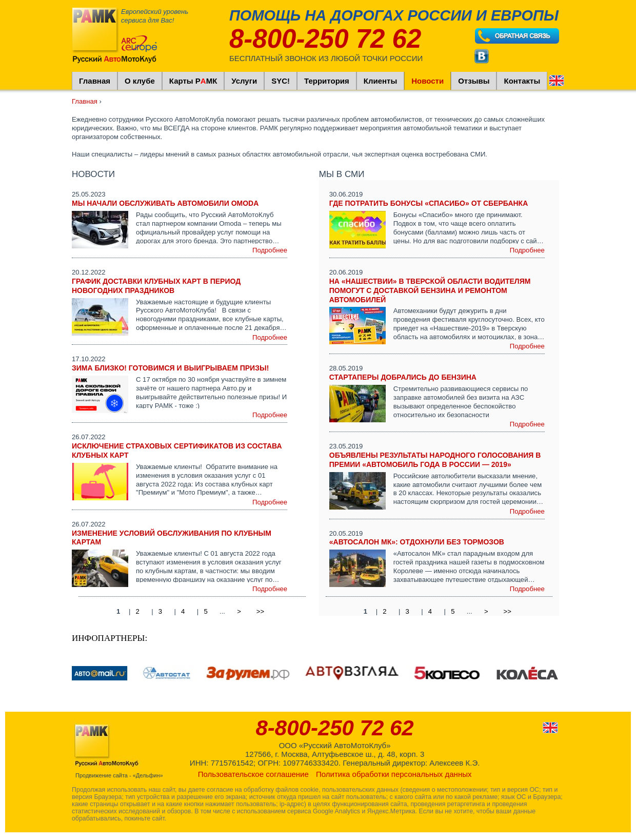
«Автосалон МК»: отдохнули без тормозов (417, 542)
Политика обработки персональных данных (394, 774)
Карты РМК (193, 81)
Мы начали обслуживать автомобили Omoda (165, 203)
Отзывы (474, 81)
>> (260, 611)
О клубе (140, 81)
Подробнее (270, 250)
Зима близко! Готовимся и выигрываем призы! (170, 368)
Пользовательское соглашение (253, 774)
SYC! (281, 81)
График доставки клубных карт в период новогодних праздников (156, 286)
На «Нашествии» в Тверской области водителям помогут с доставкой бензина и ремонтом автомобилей (430, 290)
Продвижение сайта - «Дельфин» (119, 775)
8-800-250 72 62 (325, 39)
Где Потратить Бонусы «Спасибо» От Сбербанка (429, 203)
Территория (327, 81)
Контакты (522, 81)
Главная (95, 81)
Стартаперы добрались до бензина (403, 377)
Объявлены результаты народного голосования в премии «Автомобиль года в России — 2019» (435, 460)
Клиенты (380, 81)
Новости (428, 81)
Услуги (244, 81)
